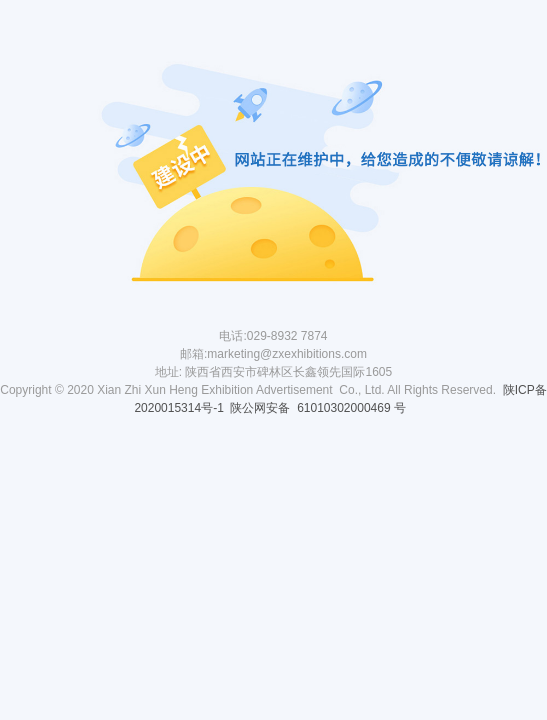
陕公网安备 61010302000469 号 (319, 408)
